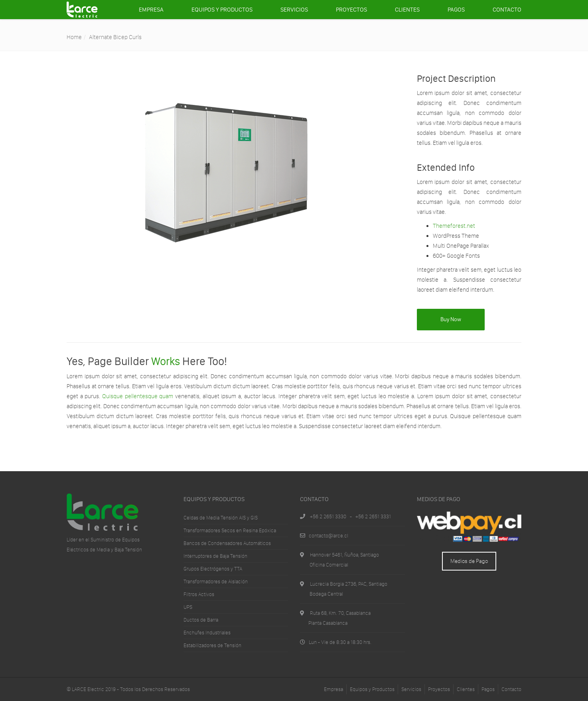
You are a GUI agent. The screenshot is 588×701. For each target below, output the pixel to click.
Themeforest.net (454, 226)
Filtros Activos (199, 594)
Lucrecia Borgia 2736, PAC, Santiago (349, 584)
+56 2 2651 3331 (373, 516)
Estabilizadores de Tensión (212, 645)
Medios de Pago (469, 561)
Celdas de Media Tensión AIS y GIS (221, 518)
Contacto (507, 10)
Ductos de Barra (201, 620)
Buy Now (451, 319)
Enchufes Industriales (207, 633)
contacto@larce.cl (329, 536)
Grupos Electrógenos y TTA (213, 569)
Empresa (151, 10)
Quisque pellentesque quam (138, 396)
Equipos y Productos (222, 10)
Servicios (294, 10)
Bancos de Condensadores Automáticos (227, 543)
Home (74, 37)
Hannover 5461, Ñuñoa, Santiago (344, 555)
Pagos (456, 10)
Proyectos (351, 10)
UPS (188, 607)
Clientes (407, 10)
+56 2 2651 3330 (328, 516)
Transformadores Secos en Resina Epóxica (230, 530)
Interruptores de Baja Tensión (215, 556)
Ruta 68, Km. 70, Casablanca (340, 613)
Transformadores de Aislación (216, 582)
